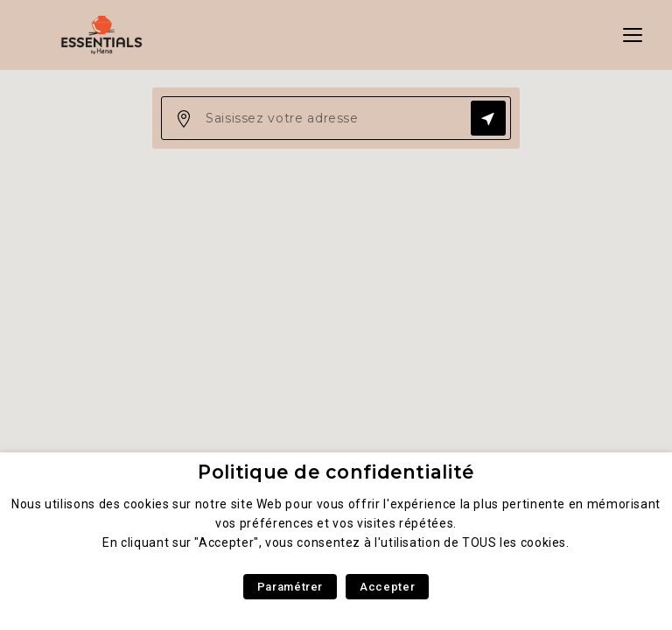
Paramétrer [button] (290, 587)
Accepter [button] (387, 587)
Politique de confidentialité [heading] (336, 472)
